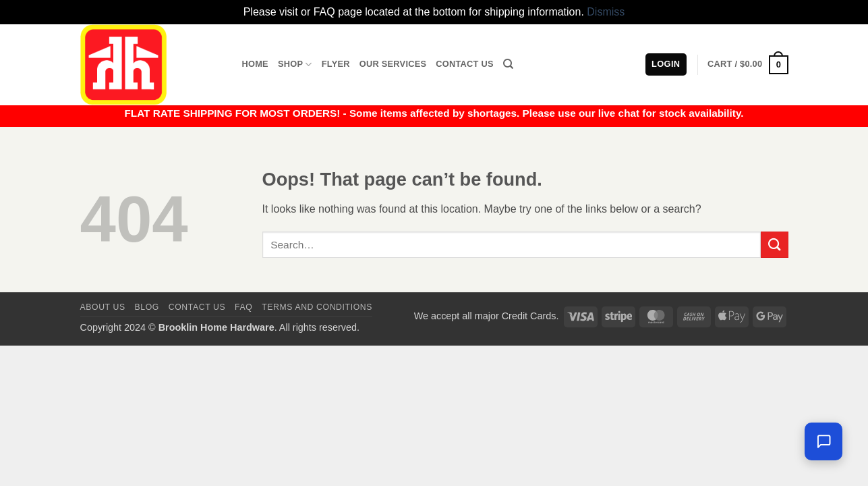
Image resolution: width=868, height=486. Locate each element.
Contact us (197, 307)
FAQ (243, 307)
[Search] (508, 64)
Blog (147, 307)
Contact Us (465, 64)
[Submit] (774, 245)
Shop (295, 64)
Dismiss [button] (606, 12)
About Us (103, 307)
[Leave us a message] (823, 441)
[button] (748, 65)
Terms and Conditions (317, 307)
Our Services (393, 64)
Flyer (336, 64)
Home (255, 64)
